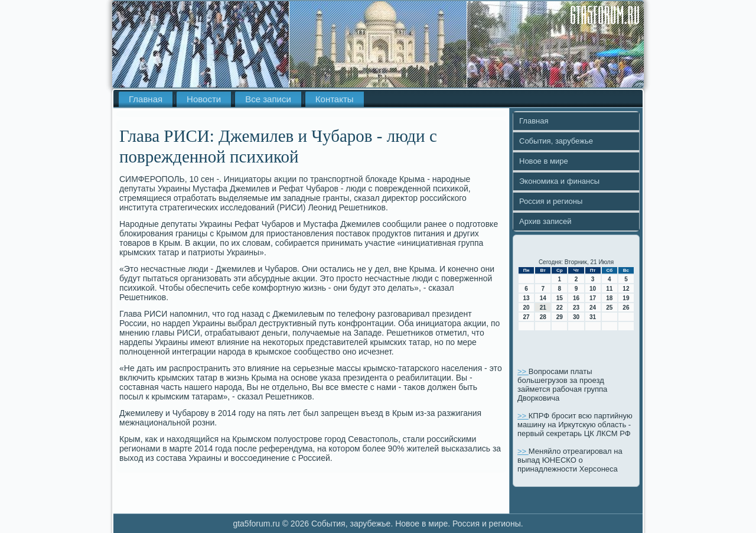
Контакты (335, 99)
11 (609, 289)
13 (527, 298)
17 (593, 298)
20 (527, 308)
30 (576, 317)
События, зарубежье (556, 141)
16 (576, 298)
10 (593, 289)
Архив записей (545, 221)
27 (527, 317)
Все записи (268, 99)
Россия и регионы (551, 201)
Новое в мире (544, 161)
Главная (146, 99)
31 (593, 317)
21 (543, 308)
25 (609, 308)
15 (560, 298)
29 (560, 317)
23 (576, 308)
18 (609, 298)
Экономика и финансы (559, 181)
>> (523, 371)
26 (626, 308)
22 (560, 308)
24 (593, 308)
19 (626, 298)
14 (543, 298)
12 (626, 289)
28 (543, 317)
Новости (204, 99)
